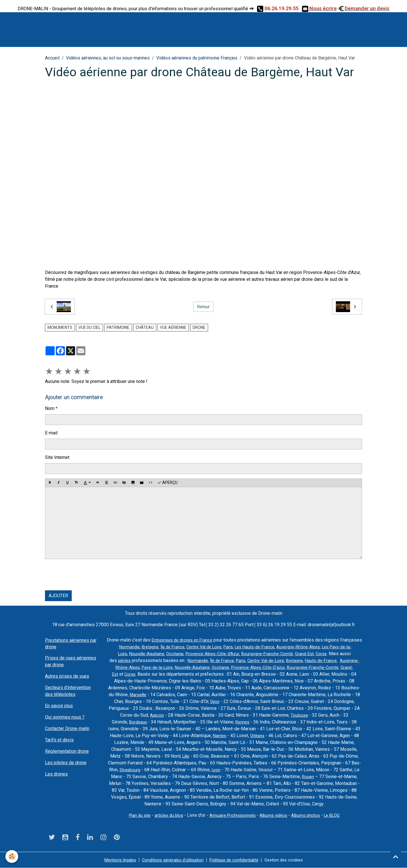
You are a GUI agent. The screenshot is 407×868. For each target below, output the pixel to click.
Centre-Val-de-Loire (297, 660)
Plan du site (134, 815)
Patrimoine (118, 327)
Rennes (246, 722)
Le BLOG (337, 815)
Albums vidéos (276, 815)
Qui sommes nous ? (65, 717)
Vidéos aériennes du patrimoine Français (197, 58)
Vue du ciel (90, 327)
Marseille (161, 695)
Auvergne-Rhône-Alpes (326, 647)
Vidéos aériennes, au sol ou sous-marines (108, 58)
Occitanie (197, 654)
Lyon (217, 770)
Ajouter (58, 596)
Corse (350, 654)
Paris (251, 647)
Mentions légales (114, 860)
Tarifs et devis (59, 740)
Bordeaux (141, 722)
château (145, 327)
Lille (186, 756)
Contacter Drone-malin (67, 728)
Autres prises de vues (67, 676)
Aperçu (167, 483)
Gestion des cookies (290, 860)
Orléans (258, 736)
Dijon (240, 701)
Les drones (56, 774)
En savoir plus (59, 706)
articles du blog (166, 815)
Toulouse (316, 715)
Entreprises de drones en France (194, 640)
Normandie (145, 647)
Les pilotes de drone (66, 763)
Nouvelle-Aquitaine (166, 654)
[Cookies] (12, 856)
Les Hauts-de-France (280, 647)
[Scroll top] (396, 857)
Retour (203, 307)
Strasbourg (130, 770)
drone (199, 327)
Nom (50, 408)
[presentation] (88, 575)
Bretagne (167, 647)
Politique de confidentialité (237, 860)
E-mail (51, 433)
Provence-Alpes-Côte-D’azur (302, 667)
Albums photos (310, 815)
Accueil (52, 58)
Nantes (219, 736)
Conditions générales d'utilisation (171, 860)
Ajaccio (173, 715)
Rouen (308, 777)
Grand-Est (333, 654)
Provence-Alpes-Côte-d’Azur (236, 654)
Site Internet (57, 457)
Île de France (191, 647)
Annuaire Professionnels (232, 815)
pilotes (149, 660)
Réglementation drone (67, 751)
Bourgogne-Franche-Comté (294, 654)
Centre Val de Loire (225, 647)
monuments (60, 327)
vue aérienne (173, 327)
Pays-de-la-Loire (194, 667)
